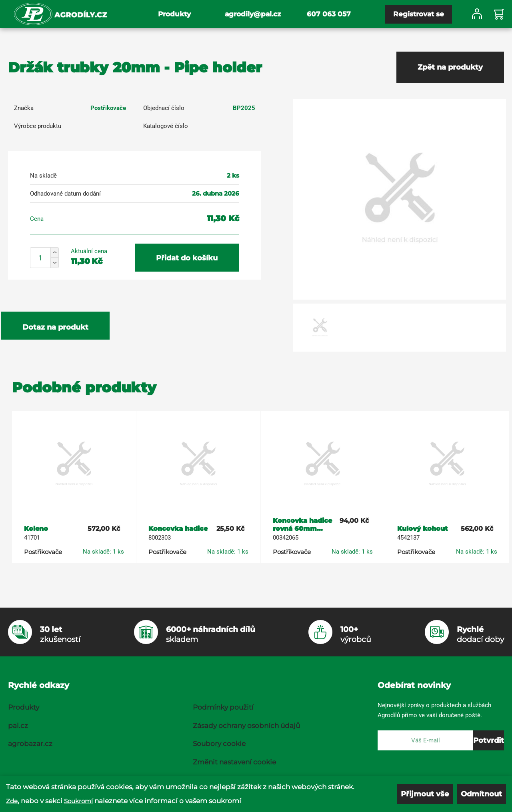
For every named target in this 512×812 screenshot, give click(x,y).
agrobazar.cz (30, 744)
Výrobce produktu (38, 126)
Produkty (174, 14)
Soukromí (78, 801)
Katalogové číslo (166, 126)
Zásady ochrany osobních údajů (246, 726)
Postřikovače (108, 108)
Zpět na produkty (450, 67)
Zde (12, 801)
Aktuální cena (89, 251)
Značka (24, 108)
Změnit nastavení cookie (234, 762)
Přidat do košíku (187, 258)
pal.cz (18, 726)
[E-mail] (425, 740)
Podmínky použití (223, 707)
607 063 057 (329, 14)
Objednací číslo (164, 108)
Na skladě (43, 176)
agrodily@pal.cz (253, 14)
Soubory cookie (219, 744)
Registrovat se (419, 14)
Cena (37, 219)
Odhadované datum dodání (65, 194)
